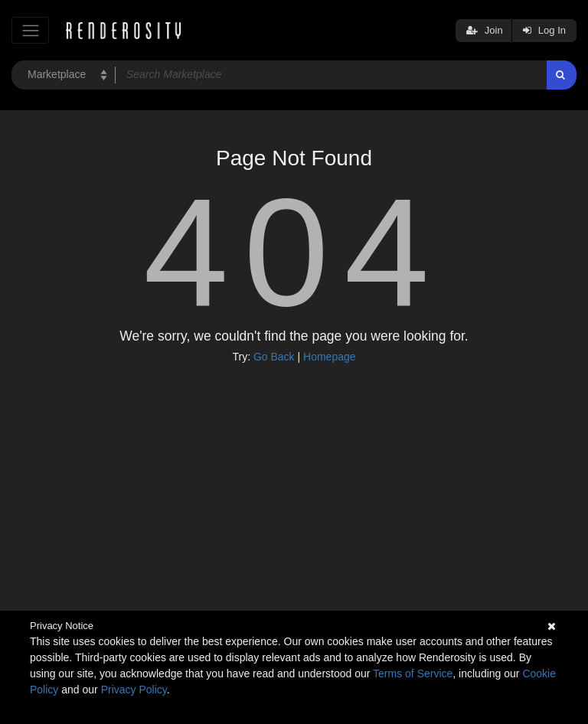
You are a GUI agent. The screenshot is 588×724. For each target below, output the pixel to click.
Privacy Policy (134, 690)
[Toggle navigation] (30, 30)
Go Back (274, 357)
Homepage (330, 357)
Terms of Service (413, 673)
